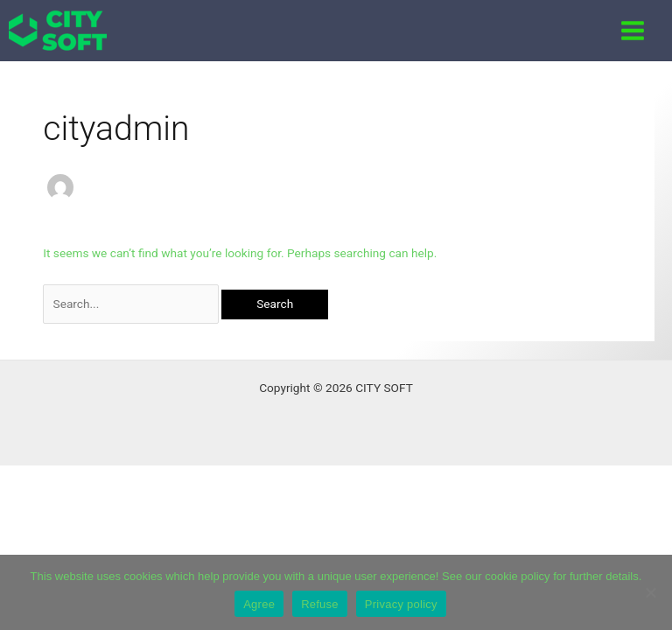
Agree (259, 604)
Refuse (320, 604)
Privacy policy (401, 604)
